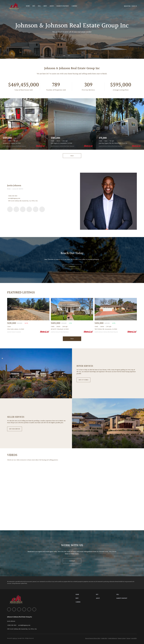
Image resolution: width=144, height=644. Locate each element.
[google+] (42, 209)
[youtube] (36, 209)
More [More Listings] (72, 156)
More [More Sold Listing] (72, 339)
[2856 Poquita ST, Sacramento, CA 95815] (72, 124)
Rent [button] (45, 6)
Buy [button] (34, 6)
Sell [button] (39, 6)
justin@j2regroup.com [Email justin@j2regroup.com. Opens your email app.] (14, 199)
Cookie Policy (104, 638)
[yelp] (23, 209)
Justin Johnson (14, 186)
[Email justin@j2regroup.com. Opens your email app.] (24, 625)
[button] (14, 6)
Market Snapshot (63, 6)
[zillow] (16, 209)
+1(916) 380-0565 (13, 196)
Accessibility (134, 638)
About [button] (52, 6)
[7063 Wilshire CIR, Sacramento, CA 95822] (116, 309)
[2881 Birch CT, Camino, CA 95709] (24, 124)
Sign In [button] (134, 6)
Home (28, 6)
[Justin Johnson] (108, 201)
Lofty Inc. (15, 638)
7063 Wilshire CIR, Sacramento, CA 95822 (106, 329)
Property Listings (122, 638)
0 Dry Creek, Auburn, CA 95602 (16, 329)
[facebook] (10, 209)
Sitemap (128, 638)
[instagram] (29, 209)
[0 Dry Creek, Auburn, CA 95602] (28, 309)
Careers (75, 6)
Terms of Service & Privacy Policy (93, 638)
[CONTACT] (72, 267)
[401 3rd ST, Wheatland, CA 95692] (72, 309)
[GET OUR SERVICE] (15, 429)
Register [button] (127, 6)
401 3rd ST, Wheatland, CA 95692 (60, 329)
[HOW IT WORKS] (83, 380)
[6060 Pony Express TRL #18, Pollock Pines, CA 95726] (120, 124)
